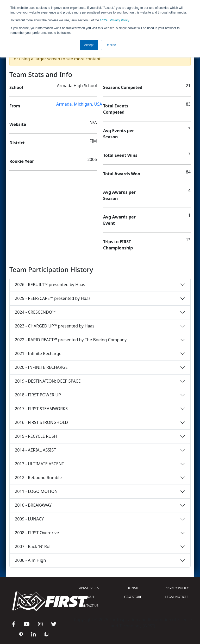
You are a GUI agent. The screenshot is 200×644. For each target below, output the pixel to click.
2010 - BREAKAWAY (33, 505)
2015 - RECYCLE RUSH (36, 436)
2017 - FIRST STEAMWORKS (41, 409)
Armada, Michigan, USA (79, 104)
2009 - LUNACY (29, 519)
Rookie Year (22, 161)
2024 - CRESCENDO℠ (35, 312)
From (15, 106)
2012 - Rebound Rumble (38, 478)
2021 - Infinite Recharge (38, 353)
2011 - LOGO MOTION (36, 491)
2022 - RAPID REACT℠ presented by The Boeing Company (71, 340)
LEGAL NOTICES (177, 597)
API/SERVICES (89, 588)
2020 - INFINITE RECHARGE (41, 367)
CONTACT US (89, 606)
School (16, 87)
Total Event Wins (120, 155)
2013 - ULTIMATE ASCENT (39, 464)
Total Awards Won (122, 174)
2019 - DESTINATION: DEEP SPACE (48, 381)
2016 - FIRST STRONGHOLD (41, 422)
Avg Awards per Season (119, 195)
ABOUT (89, 597)
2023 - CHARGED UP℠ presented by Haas (55, 326)
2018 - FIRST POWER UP (38, 395)
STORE (133, 597)
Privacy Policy (115, 20)
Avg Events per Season (118, 134)
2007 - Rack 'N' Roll (33, 546)
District (17, 143)
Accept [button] (89, 45)
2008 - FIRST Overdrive (37, 533)
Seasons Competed (123, 87)
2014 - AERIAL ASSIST (35, 450)
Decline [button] (111, 45)
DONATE (133, 588)
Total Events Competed (116, 109)
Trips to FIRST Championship (118, 245)
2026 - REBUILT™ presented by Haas (50, 285)
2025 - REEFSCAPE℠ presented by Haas (53, 298)
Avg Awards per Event (119, 220)
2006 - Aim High (30, 560)
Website (18, 124)
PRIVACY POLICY (177, 588)
